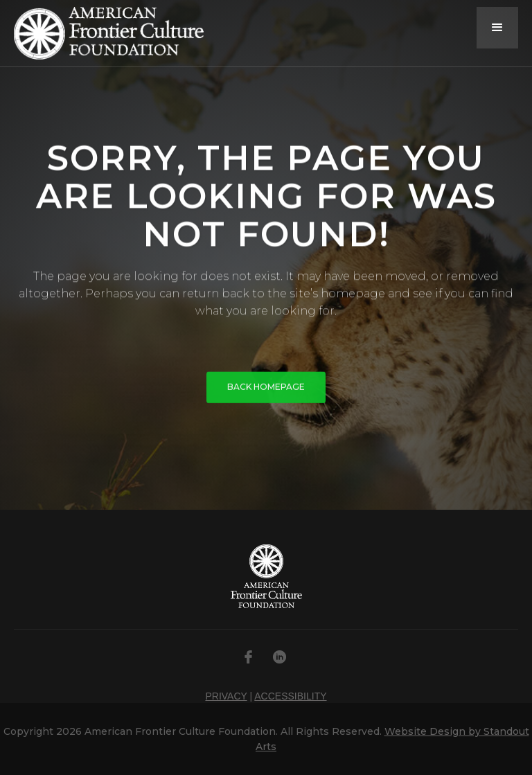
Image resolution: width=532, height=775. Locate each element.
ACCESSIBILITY (290, 696)
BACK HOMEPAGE (266, 389)
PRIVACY (226, 696)
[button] (497, 28)
